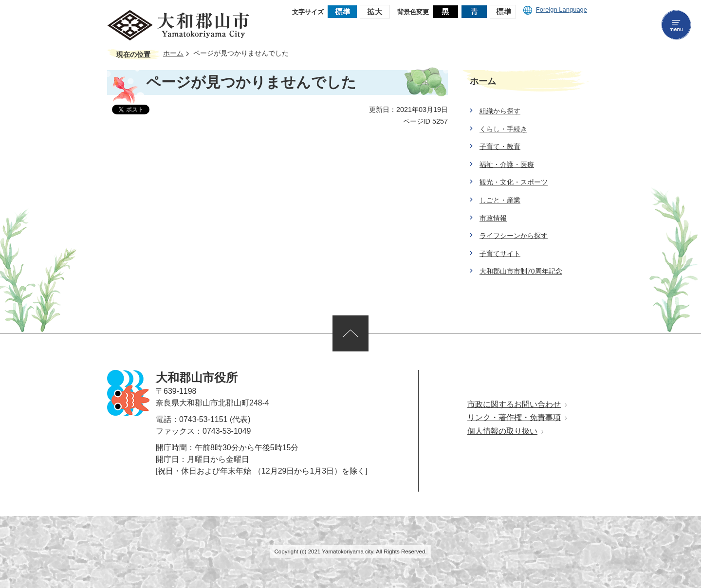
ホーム (173, 53)
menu (676, 25)
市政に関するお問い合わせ (514, 404)
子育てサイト (500, 254)
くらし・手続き (503, 129)
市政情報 (493, 218)
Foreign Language (555, 9)
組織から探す (500, 111)
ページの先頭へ (350, 333)
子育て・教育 (500, 147)
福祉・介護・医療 (507, 165)
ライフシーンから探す (514, 236)
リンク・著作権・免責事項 (514, 417)
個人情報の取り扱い (502, 431)
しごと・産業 (500, 200)
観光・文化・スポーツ (514, 182)
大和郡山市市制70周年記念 (521, 271)
